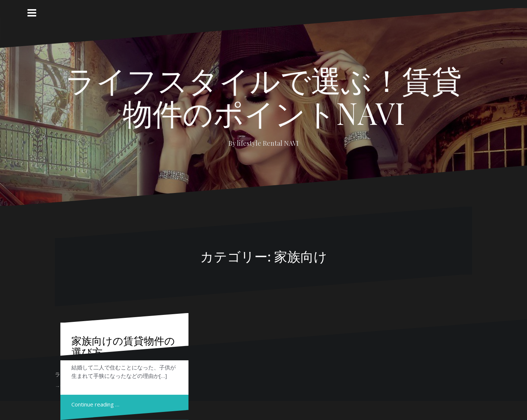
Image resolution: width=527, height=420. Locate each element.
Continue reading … (95, 404)
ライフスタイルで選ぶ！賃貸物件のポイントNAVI (263, 96)
